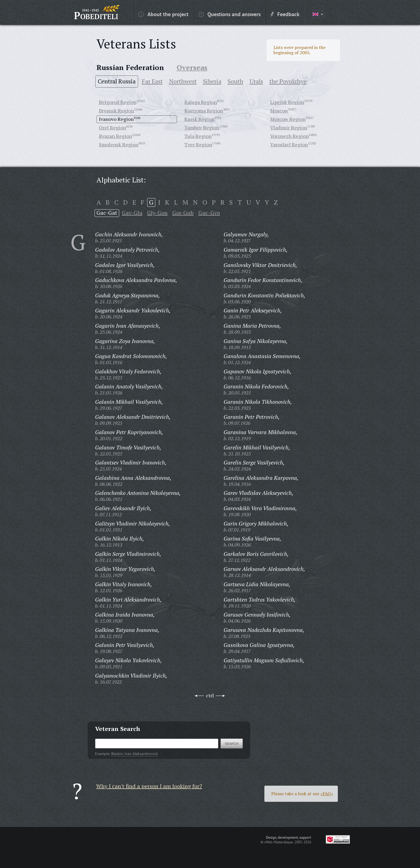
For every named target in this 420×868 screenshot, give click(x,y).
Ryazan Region (115, 136)
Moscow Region (288, 119)
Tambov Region (202, 127)
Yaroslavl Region (289, 144)
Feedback (285, 14)
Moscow (279, 111)
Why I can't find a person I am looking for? (149, 786)
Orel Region (112, 127)
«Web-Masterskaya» (279, 842)
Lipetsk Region (287, 102)
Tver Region (198, 144)
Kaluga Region (201, 102)
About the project (163, 14)
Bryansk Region (116, 111)
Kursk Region (199, 119)
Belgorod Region (118, 102)
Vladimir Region (289, 127)
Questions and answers (230, 14)
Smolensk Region (119, 144)
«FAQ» (327, 794)
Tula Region (198, 136)
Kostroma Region (204, 111)
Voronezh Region (289, 136)
